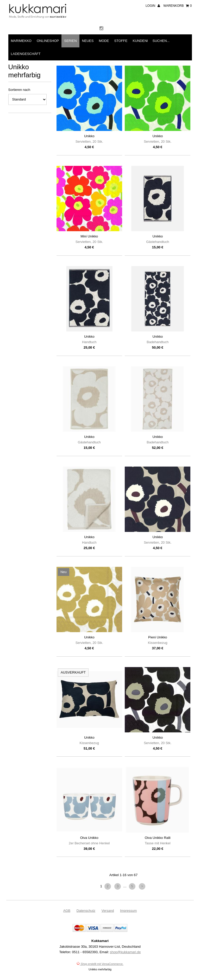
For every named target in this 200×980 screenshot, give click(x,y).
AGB (67, 911)
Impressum (128, 911)
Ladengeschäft (26, 54)
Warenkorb (177, 6)
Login (153, 6)
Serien (70, 41)
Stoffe (121, 41)
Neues (88, 41)
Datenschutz (86, 911)
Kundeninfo (144, 41)
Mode (104, 41)
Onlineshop (48, 41)
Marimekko (21, 41)
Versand (108, 911)
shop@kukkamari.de (125, 952)
